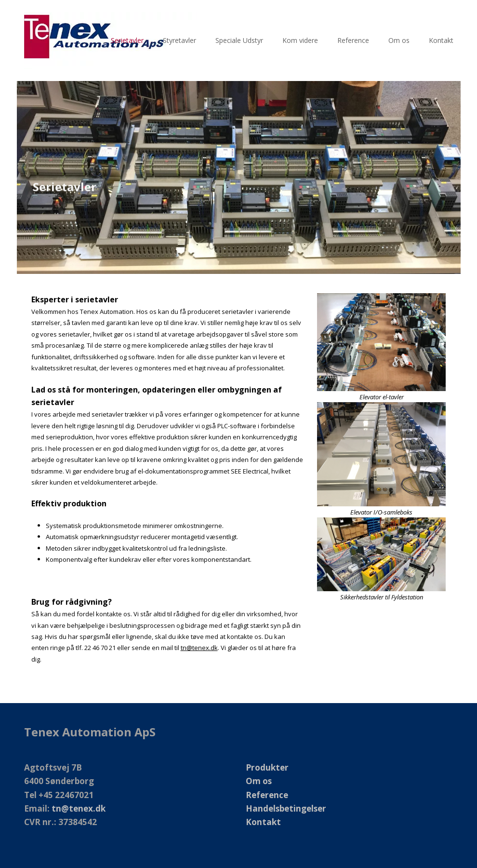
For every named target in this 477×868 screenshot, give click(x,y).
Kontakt (263, 822)
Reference (267, 795)
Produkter (267, 767)
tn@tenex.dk (199, 648)
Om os (259, 781)
